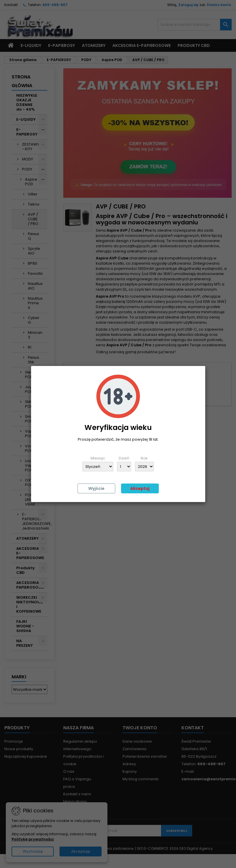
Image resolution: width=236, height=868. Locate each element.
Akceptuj (140, 488)
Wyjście (96, 488)
